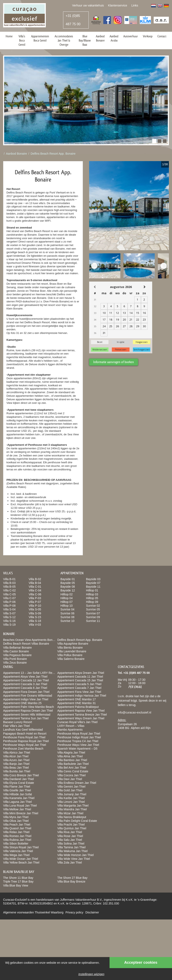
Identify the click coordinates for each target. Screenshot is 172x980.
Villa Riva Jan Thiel (70, 832)
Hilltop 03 (92, 594)
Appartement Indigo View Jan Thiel (26, 699)
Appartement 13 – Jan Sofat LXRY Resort (30, 673)
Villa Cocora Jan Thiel (71, 775)
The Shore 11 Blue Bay (18, 878)
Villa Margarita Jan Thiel (73, 806)
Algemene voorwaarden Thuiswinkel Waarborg (33, 912)
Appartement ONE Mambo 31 (76, 703)
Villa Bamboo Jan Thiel (72, 760)
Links (135, 5)
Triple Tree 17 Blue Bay (18, 881)
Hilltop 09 (92, 602)
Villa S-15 (35, 617)
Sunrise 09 (93, 617)
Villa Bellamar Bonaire (17, 648)
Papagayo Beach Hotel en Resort (25, 734)
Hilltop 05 (92, 598)
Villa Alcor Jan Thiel (16, 756)
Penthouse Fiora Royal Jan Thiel (24, 737)
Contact (162, 36)
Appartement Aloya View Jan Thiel (25, 677)
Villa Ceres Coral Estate (73, 771)
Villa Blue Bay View (16, 885)
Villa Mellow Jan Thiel (17, 809)
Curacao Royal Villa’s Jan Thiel (77, 722)
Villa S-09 (35, 613)
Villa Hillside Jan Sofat (17, 794)
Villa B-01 (9, 579)
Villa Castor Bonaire (16, 651)
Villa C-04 (35, 590)
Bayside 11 (93, 587)
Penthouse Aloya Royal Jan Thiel (79, 734)
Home (9, 36)
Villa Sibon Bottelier (16, 844)
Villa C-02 (9, 590)
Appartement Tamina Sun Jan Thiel (26, 718)
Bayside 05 (68, 583)
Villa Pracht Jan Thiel (71, 825)
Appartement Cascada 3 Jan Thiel (25, 684)
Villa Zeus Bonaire (15, 663)
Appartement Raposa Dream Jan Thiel (28, 711)
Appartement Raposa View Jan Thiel (81, 711)
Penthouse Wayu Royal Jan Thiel (25, 745)
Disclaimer (92, 912)
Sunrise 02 (93, 606)
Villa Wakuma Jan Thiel (72, 851)
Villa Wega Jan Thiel (16, 855)
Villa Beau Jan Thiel (16, 768)
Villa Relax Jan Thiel (16, 832)
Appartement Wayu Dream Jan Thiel (81, 718)
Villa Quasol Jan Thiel (17, 828)
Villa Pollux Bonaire (70, 655)
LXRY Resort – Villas (71, 726)
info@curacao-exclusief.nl (135, 712)
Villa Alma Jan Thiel (70, 756)
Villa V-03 (35, 625)
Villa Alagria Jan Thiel (71, 753)
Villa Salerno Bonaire (71, 659)
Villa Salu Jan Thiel (70, 840)
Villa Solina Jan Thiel (71, 844)
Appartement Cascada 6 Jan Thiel (25, 688)
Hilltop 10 (66, 606)
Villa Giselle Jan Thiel (17, 790)
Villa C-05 (9, 594)
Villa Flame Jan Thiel (17, 787)
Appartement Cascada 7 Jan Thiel (79, 688)
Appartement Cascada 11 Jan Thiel (80, 677)
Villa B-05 (9, 587)
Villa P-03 (35, 598)
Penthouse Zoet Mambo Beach (23, 749)
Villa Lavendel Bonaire (72, 651)
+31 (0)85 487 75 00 (73, 20)
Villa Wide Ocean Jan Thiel (21, 859)
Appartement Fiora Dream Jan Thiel (26, 692)
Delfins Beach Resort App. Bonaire (53, 154)
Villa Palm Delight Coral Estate (77, 821)
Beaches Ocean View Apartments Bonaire (30, 640)
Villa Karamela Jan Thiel (19, 798)
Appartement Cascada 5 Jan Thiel (79, 684)
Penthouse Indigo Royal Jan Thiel (79, 737)
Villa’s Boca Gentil (22, 40)
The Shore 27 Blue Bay (72, 878)
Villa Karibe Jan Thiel (71, 798)
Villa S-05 (35, 609)
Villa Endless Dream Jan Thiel (77, 783)
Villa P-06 (9, 602)
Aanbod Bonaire (100, 38)
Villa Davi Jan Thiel (70, 779)
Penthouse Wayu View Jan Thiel (78, 745)
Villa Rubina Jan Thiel (17, 840)
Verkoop (148, 36)
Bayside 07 (93, 583)
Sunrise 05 (93, 609)
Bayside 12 (68, 590)
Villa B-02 (35, 579)
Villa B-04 (35, 583)
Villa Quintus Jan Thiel (72, 828)
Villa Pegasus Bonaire (17, 655)
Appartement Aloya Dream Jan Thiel (81, 673)
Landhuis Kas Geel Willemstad (23, 730)
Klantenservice (118, 5)
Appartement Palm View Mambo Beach (29, 707)
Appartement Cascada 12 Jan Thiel (26, 680)
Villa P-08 (9, 606)
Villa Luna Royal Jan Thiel (20, 806)
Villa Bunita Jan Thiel (17, 771)
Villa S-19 (9, 625)
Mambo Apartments (70, 730)
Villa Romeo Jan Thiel (17, 836)
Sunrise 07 (93, 613)
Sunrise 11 (93, 621)
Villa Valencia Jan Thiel (18, 851)
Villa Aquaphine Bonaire (73, 644)
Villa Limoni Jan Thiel (71, 802)
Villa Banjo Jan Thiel (16, 764)
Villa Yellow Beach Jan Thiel (21, 863)
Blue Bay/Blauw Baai (85, 40)
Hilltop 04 (66, 598)
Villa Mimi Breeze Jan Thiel (21, 813)
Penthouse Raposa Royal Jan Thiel (26, 741)
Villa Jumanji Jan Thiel (72, 794)
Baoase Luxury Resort (18, 722)
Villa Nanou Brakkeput (72, 817)
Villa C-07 (9, 598)
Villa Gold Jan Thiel (70, 790)
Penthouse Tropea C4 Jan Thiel (78, 741)
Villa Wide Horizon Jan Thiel (75, 855)
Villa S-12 (9, 617)
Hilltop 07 (66, 602)
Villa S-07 (9, 613)
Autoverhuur (131, 36)
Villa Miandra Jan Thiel (72, 809)
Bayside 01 (68, 579)
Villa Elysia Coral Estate (19, 783)
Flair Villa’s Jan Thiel (16, 726)
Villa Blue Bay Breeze (71, 881)
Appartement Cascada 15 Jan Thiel (80, 680)
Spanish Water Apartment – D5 (77, 749)
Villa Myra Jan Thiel (16, 817)
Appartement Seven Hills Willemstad (27, 715)
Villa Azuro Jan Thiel (16, 760)
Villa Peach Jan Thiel (17, 825)
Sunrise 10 (67, 621)
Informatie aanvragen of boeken (114, 362)
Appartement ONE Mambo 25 (22, 703)
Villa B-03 (9, 583)
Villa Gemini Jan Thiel (71, 787)
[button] (154, 141)
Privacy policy (74, 912)
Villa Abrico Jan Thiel (17, 753)
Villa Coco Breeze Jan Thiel (21, 775)
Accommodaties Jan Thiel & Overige (64, 40)
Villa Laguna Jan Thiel (17, 802)
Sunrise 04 (67, 609)
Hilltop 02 (66, 594)
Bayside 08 (68, 587)
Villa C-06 (35, 594)
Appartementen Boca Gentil (40, 38)
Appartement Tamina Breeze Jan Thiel (82, 715)
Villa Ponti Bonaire (15, 659)
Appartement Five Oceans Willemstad (28, 696)
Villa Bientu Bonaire (70, 648)
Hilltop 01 (92, 590)
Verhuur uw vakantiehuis (88, 5)
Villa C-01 (35, 587)
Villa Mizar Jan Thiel (70, 813)
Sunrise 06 (67, 613)
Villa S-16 (9, 621)
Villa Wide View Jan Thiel (74, 859)
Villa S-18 (35, 621)
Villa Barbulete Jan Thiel (73, 764)
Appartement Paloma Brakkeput (78, 707)
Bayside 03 (93, 579)
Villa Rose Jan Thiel (70, 836)
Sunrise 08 (67, 617)
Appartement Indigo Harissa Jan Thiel (82, 696)
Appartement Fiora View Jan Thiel (79, 692)
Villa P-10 (35, 606)
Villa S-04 (9, 609)
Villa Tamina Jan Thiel (71, 847)
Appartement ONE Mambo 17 (76, 699)
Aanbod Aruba (114, 38)
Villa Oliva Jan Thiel (16, 821)
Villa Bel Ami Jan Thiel (72, 768)
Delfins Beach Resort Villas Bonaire (26, 644)
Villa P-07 (35, 602)
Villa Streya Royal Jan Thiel (21, 847)
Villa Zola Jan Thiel (70, 863)
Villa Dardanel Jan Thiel (18, 779)
